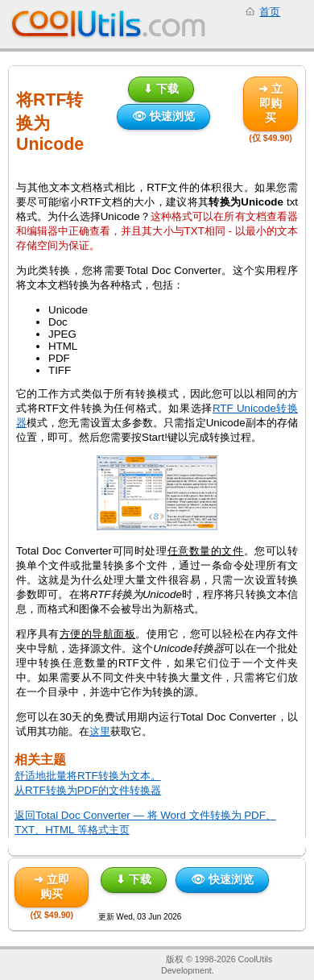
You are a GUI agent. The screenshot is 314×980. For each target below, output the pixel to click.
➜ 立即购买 (271, 103)
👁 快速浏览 (163, 116)
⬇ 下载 (161, 89)
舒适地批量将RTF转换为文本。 (88, 776)
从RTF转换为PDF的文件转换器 (88, 790)
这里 (100, 731)
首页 (270, 12)
